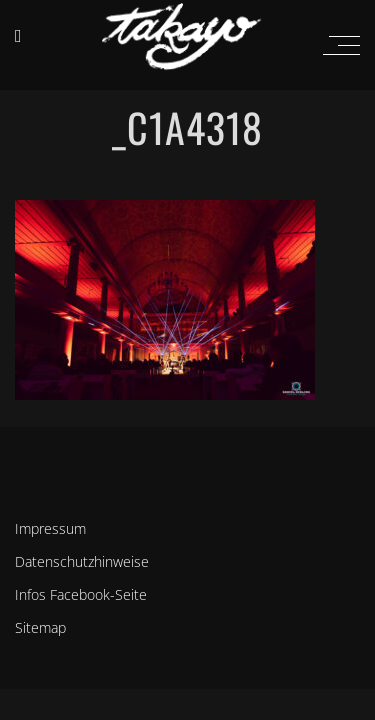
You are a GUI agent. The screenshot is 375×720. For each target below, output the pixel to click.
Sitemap (40, 627)
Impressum (50, 528)
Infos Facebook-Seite (81, 594)
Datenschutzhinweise (82, 561)
